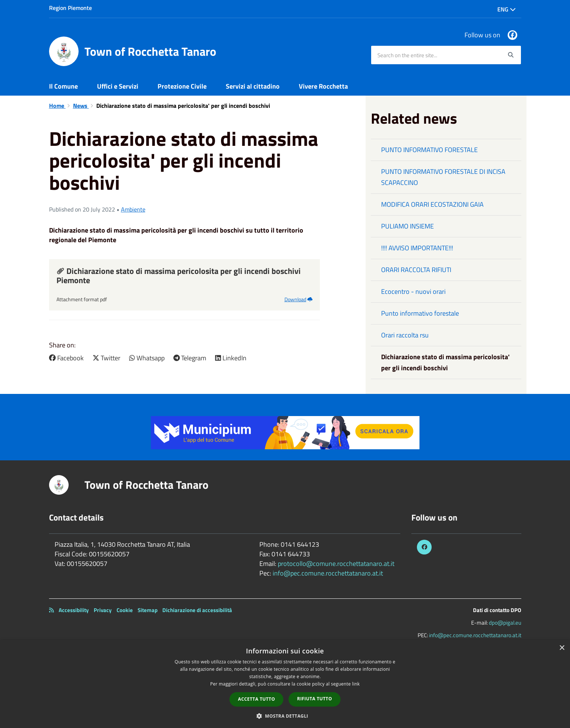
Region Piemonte (70, 8)
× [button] (562, 648)
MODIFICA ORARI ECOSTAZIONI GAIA (432, 204)
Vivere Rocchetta (323, 86)
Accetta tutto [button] (256, 699)
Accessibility (74, 610)
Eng (507, 9)
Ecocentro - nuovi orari (413, 291)
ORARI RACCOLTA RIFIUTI (416, 270)
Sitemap (148, 610)
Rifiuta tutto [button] (315, 699)
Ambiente (133, 209)
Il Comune (63, 86)
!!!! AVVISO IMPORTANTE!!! (417, 248)
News (81, 106)
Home (57, 106)
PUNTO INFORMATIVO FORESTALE (429, 150)
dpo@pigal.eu (505, 623)
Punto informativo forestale (420, 313)
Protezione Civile (182, 86)
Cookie (125, 610)
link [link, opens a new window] (356, 684)
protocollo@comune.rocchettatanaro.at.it (336, 564)
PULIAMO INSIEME (407, 226)
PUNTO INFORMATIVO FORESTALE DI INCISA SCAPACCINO (443, 177)
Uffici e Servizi (118, 86)
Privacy (103, 610)
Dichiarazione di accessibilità (197, 610)
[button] (285, 716)
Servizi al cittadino (253, 86)
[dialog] (285, 684)
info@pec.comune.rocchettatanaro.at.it (328, 573)
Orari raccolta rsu (405, 335)
